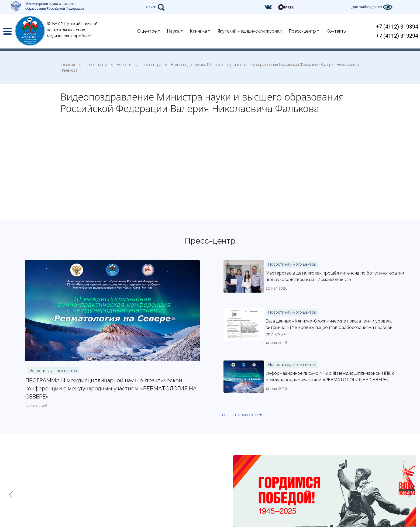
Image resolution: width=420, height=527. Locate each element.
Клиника (198, 31)
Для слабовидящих (372, 7)
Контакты (336, 31)
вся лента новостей (242, 415)
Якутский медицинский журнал (249, 31)
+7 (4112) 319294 (397, 36)
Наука (173, 31)
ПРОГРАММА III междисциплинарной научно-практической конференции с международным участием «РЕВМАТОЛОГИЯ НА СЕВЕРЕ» (111, 389)
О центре (147, 31)
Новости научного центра (53, 371)
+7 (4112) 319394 (397, 27)
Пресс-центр (302, 31)
